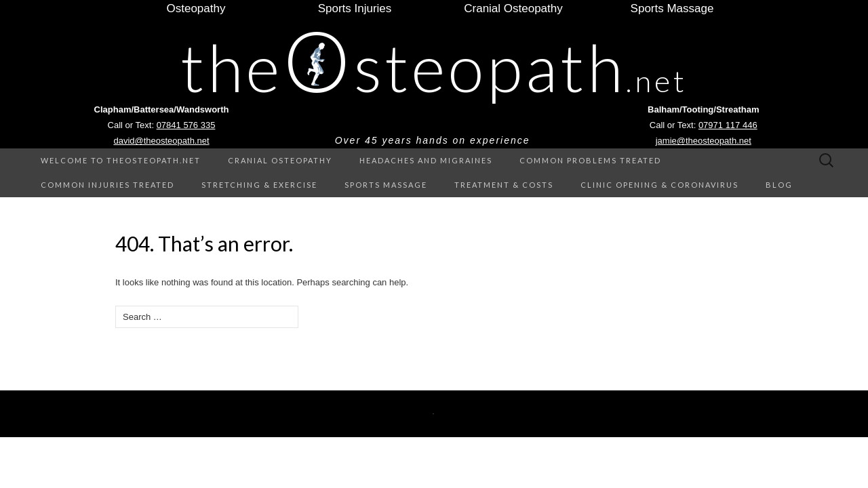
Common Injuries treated (107, 185)
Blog (779, 185)
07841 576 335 (186, 125)
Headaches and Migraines (426, 160)
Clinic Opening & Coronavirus (659, 185)
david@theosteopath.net (161, 141)
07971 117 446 (728, 125)
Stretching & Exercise (259, 185)
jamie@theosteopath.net (704, 141)
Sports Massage (386, 185)
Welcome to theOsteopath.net (121, 160)
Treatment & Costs (504, 185)
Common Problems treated (590, 160)
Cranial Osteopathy (280, 160)
